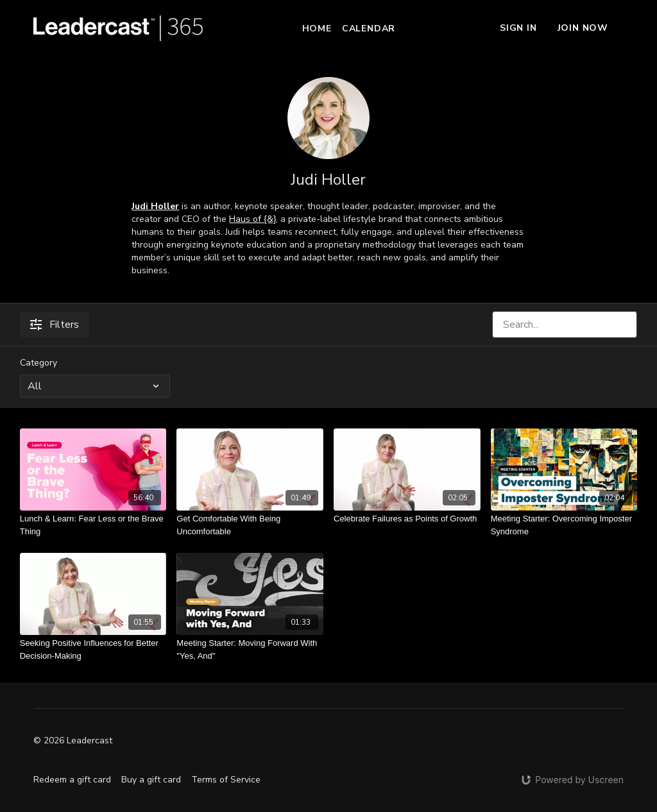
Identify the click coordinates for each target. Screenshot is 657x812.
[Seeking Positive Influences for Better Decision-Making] (93, 649)
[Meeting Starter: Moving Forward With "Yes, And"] (250, 649)
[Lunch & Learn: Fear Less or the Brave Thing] (93, 525)
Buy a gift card (151, 780)
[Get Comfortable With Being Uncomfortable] (250, 525)
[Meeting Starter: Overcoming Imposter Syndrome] (564, 525)
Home (317, 29)
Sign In (518, 28)
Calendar (369, 29)
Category (38, 363)
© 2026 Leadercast (73, 741)
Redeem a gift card (72, 780)
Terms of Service (226, 780)
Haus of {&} (252, 219)
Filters (55, 325)
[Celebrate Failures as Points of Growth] (407, 519)
